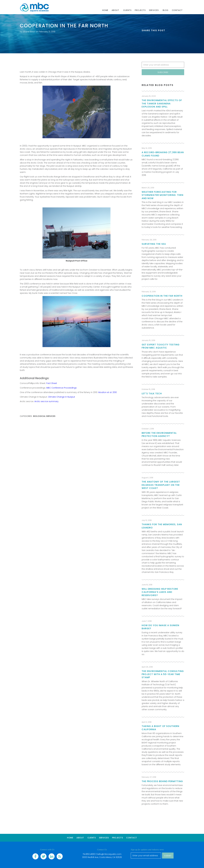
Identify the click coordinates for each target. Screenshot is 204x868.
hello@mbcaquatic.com (109, 854)
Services (104, 838)
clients (127, 10)
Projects (140, 10)
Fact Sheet (52, 383)
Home (105, 10)
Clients (92, 838)
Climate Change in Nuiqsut (61, 397)
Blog (166, 10)
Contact (132, 838)
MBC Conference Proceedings (61, 388)
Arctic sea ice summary (46, 401)
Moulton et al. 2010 (108, 392)
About (80, 838)
